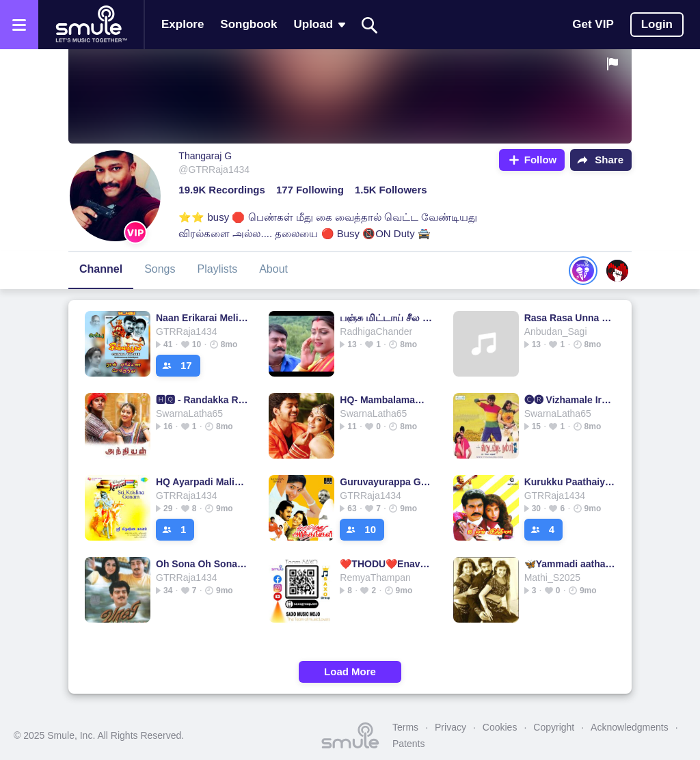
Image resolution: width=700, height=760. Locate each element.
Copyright (554, 727)
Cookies (500, 727)
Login (657, 24)
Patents (408, 744)
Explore (183, 24)
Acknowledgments (630, 727)
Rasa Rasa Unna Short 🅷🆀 (570, 318)
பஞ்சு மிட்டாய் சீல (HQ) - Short (386, 318)
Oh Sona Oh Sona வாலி (202, 564)
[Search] (370, 25)
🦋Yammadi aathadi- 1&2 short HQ (570, 564)
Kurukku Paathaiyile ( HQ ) (570, 482)
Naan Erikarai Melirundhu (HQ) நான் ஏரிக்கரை (202, 318)
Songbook (248, 24)
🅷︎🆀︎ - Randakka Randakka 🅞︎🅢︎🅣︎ (202, 400)
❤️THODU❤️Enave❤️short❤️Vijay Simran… (386, 564)
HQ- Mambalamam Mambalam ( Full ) (386, 400)
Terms (405, 727)
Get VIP (593, 24)
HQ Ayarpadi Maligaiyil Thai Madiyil (202, 482)
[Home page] (91, 25)
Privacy (450, 727)
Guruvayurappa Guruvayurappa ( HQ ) (386, 482)
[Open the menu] (19, 25)
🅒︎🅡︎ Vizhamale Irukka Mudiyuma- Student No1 (570, 400)
